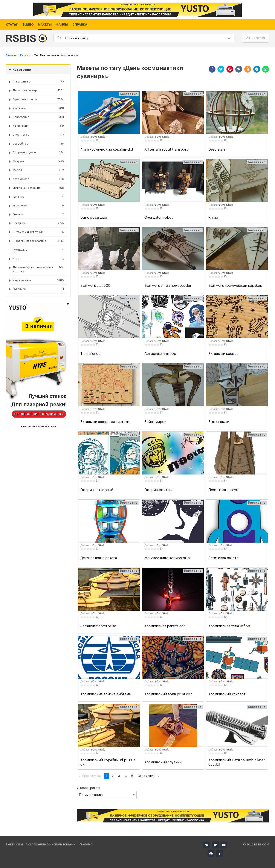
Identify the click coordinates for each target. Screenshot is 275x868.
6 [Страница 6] (132, 776)
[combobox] (144, 38)
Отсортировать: (107, 793)
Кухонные (38, 108)
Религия (38, 214)
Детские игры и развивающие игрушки (38, 269)
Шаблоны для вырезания (38, 241)
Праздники (38, 223)
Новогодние (38, 117)
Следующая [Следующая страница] (150, 776)
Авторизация (256, 38)
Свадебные (38, 144)
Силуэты (38, 161)
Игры (38, 259)
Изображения (38, 280)
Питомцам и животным (38, 232)
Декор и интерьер (38, 90)
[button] (212, 69)
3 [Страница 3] (119, 776)
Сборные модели (38, 153)
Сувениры (38, 289)
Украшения (38, 206)
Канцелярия (38, 126)
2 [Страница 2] (113, 776)
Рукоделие (38, 250)
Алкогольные (38, 82)
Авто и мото (38, 179)
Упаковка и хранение (38, 188)
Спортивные (38, 135)
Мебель (38, 170)
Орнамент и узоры (38, 99)
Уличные (38, 197)
